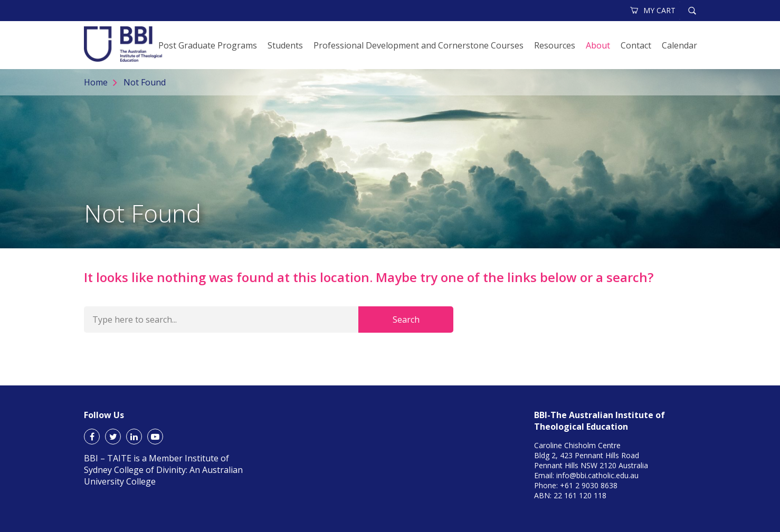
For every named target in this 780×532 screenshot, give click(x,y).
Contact (636, 45)
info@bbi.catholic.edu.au (597, 475)
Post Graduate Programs (208, 45)
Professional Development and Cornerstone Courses (418, 45)
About (598, 45)
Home (96, 82)
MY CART (653, 10)
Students (285, 45)
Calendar (679, 45)
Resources (555, 45)
